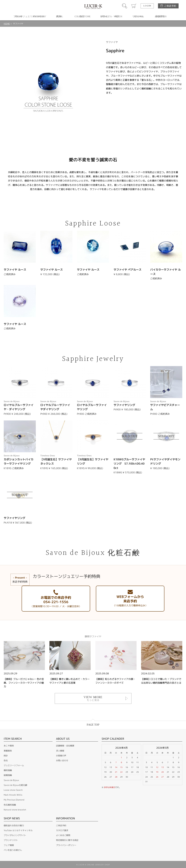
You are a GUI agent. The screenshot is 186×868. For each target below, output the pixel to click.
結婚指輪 (8, 775)
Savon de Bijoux (11, 780)
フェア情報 (9, 845)
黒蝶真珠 (8, 751)
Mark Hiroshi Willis (13, 795)
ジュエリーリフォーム (14, 765)
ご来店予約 (170, 6)
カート (134, 6)
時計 (6, 756)
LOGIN (147, 6)
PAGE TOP (93, 725)
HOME (7, 24)
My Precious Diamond (14, 800)
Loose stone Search (13, 790)
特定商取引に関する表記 (67, 840)
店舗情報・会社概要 (65, 746)
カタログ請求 (62, 830)
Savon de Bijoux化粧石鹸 (15, 785)
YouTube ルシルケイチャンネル (18, 830)
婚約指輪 (8, 770)
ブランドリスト (11, 840)
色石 (6, 760)
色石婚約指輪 (10, 805)
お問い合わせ (62, 760)
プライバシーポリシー (66, 845)
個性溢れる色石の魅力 (14, 825)
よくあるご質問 (63, 835)
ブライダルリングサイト (15, 835)
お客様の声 (61, 756)
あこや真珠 (9, 746)
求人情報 (60, 751)
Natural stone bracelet (15, 810)
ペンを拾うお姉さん (13, 850)
